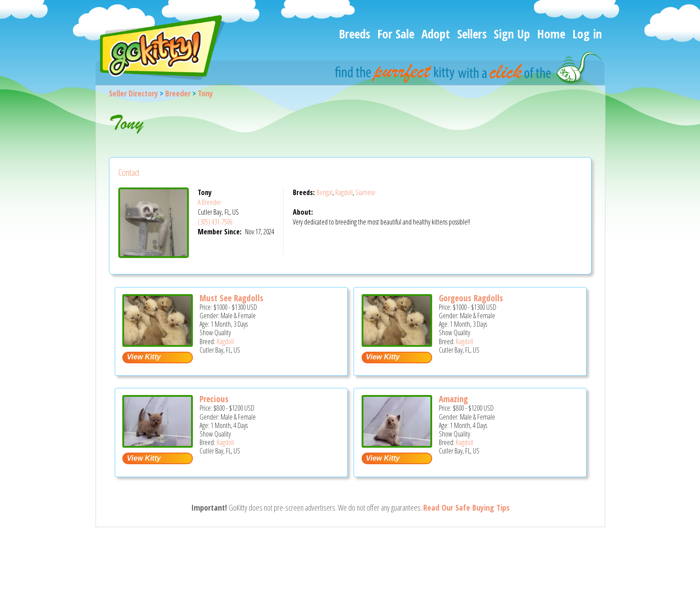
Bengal (325, 192)
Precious (214, 399)
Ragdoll (344, 192)
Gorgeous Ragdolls (471, 298)
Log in (587, 34)
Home (551, 34)
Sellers (472, 34)
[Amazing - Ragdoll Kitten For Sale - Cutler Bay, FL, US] (397, 444)
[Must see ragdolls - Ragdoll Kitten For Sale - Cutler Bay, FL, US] (158, 343)
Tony (205, 93)
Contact (129, 173)
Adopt (436, 34)
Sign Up (512, 34)
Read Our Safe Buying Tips (467, 507)
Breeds (354, 34)
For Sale (396, 34)
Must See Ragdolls (231, 298)
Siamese (365, 192)
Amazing (453, 399)
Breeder (178, 93)
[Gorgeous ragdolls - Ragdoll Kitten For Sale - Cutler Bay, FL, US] (397, 343)
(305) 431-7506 (215, 222)
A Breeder (209, 202)
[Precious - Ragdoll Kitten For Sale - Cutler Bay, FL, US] (158, 444)
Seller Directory (133, 93)
